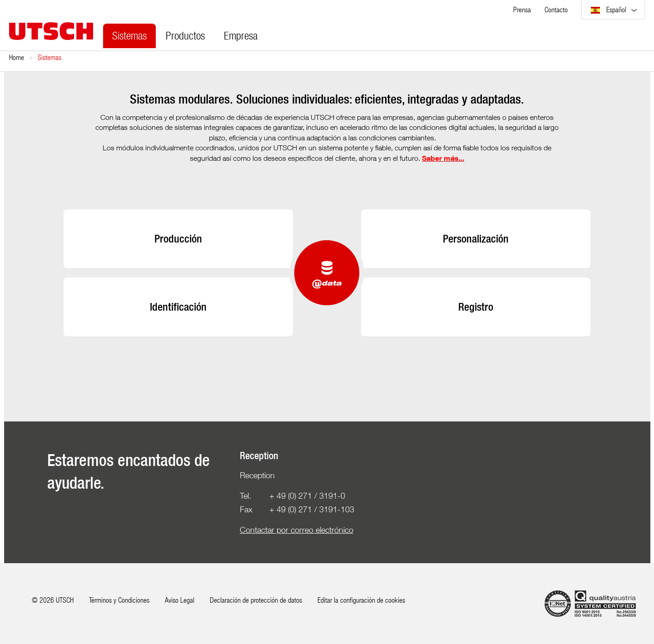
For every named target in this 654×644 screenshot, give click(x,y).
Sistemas (129, 35)
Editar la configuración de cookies (361, 600)
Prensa (522, 9)
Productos (185, 35)
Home (17, 57)
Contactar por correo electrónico (297, 530)
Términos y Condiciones (119, 600)
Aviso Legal (180, 600)
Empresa (241, 35)
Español (609, 9)
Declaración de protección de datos (256, 600)
